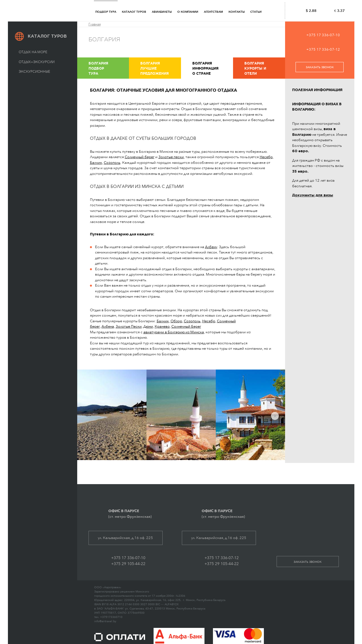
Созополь (112, 163)
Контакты (237, 12)
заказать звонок (320, 67)
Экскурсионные (34, 72)
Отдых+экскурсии (37, 62)
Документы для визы (313, 195)
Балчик (96, 163)
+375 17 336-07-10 (323, 35)
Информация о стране (212, 68)
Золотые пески (171, 157)
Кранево (162, 326)
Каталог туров (134, 12)
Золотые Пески (129, 326)
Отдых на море (33, 52)
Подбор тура (106, 12)
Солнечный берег (140, 157)
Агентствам (213, 12)
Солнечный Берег (186, 326)
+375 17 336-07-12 (323, 49)
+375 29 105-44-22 (128, 564)
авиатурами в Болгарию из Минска (174, 332)
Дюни (148, 326)
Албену (211, 247)
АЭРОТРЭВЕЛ (48, 11)
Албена (108, 326)
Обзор (176, 321)
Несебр (266, 157)
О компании (188, 12)
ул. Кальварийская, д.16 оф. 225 (125, 538)
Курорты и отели (264, 68)
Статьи (256, 12)
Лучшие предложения (160, 68)
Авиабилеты (162, 12)
